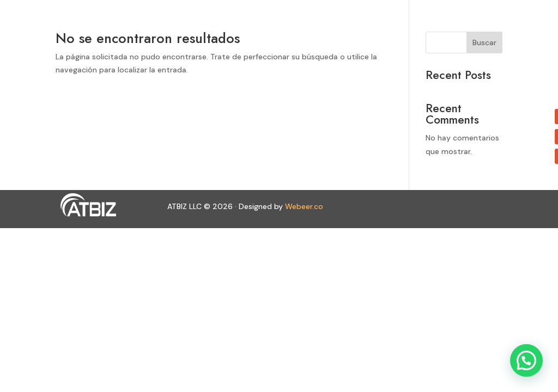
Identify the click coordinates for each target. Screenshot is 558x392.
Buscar (484, 42)
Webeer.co (304, 206)
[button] (526, 360)
